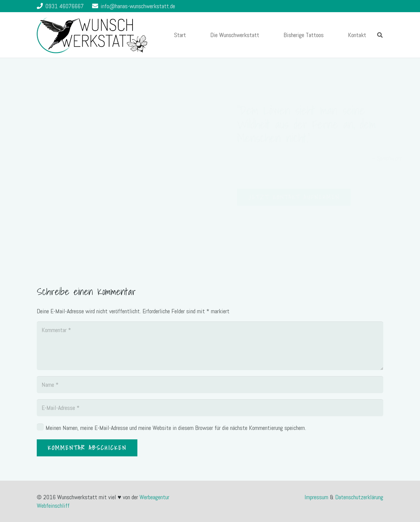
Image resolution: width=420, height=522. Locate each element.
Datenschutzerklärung (359, 497)
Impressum (317, 497)
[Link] (92, 35)
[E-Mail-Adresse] (210, 408)
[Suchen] (380, 35)
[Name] (210, 385)
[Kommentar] (210, 346)
